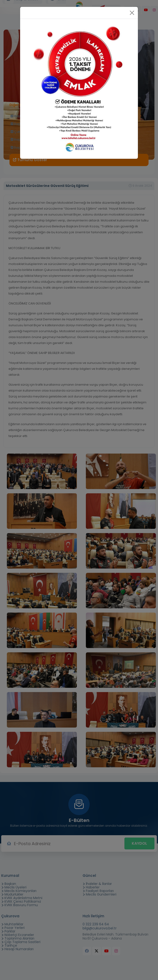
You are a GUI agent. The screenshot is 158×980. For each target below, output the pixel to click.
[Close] (132, 13)
